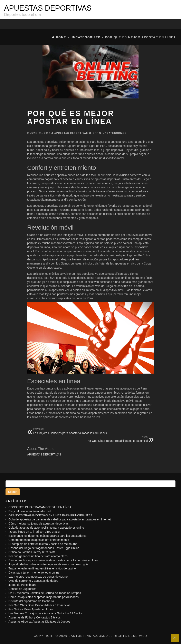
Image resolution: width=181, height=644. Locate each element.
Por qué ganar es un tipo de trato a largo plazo (38, 556)
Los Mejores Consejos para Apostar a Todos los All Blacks (45, 613)
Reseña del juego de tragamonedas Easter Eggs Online (44, 548)
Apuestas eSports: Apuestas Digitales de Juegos (39, 622)
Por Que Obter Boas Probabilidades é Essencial (39, 605)
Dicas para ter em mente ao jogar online (34, 573)
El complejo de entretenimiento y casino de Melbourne (43, 544)
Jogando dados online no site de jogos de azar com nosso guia (49, 564)
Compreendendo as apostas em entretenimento (39, 540)
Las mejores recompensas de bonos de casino (38, 577)
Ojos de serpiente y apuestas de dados (33, 581)
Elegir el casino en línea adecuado (30, 511)
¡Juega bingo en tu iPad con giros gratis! (34, 532)
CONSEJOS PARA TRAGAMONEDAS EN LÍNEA (40, 507)
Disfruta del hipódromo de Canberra (31, 601)
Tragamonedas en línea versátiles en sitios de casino (42, 568)
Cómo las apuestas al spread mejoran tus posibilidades (44, 597)
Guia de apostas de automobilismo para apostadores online (46, 528)
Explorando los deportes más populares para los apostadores (47, 536)
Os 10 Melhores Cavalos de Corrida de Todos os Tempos (45, 593)
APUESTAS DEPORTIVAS (48, 8)
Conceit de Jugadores (22, 589)
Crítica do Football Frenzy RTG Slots (32, 552)
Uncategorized (115, 133)
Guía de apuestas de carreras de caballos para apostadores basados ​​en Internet (60, 519)
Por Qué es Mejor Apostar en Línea (31, 609)
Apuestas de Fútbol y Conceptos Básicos (35, 617)
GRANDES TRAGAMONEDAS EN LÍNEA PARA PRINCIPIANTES (50, 515)
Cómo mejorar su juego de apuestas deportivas (39, 523)
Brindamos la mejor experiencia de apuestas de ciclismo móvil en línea (54, 560)
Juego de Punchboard (23, 585)
